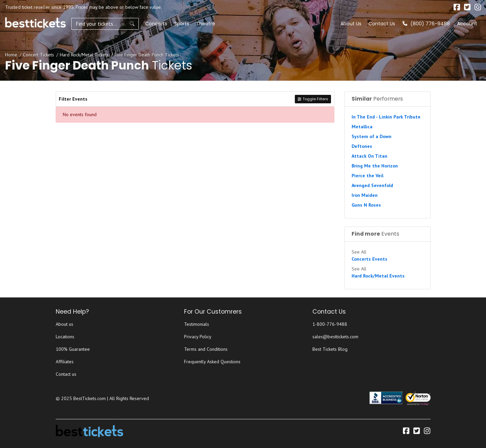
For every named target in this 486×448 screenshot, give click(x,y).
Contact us (66, 374)
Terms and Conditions (206, 349)
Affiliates (65, 362)
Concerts (156, 24)
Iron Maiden (365, 195)
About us (65, 324)
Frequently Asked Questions (212, 362)
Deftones (362, 146)
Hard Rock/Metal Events (378, 276)
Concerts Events (369, 259)
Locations (65, 337)
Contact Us (382, 24)
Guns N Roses (366, 205)
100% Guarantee (73, 349)
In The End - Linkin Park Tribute (386, 117)
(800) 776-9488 (426, 24)
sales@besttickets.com (335, 337)
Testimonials (197, 324)
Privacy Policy (198, 337)
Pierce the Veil (367, 176)
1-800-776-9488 (330, 324)
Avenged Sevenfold (372, 185)
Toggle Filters (313, 99)
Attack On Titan (369, 156)
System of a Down (372, 136)
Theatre (206, 24)
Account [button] (467, 24)
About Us (351, 24)
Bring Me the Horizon (375, 166)
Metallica (362, 127)
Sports (182, 24)
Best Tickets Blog (330, 349)
